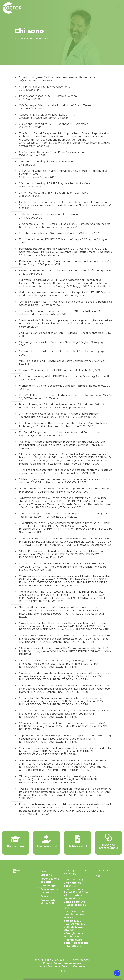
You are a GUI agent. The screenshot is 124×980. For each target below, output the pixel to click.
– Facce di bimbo (75, 905)
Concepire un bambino (49, 891)
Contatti (46, 896)
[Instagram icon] (65, 971)
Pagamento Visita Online (49, 902)
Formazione (15, 846)
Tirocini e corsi (46, 846)
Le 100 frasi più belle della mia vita (74, 927)
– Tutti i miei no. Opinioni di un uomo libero (74, 899)
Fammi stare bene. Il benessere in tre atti (76, 943)
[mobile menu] (119, 7)
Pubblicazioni (78, 846)
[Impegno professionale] (109, 838)
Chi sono (46, 875)
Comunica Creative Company (67, 966)
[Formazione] (16, 839)
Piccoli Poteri (72, 892)
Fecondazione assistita (50, 880)
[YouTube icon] (62, 971)
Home (44, 871)
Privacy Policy (52, 963)
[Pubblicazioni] (78, 839)
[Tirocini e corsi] (47, 839)
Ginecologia (48, 886)
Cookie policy (72, 963)
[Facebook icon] (59, 971)
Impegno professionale (108, 846)
